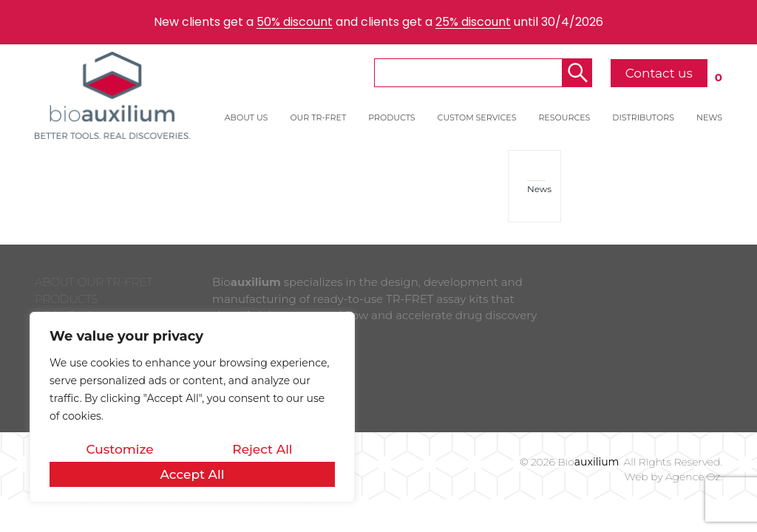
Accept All (192, 474)
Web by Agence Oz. (673, 477)
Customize (119, 449)
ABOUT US (247, 117)
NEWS (709, 117)
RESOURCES (564, 117)
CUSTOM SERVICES (477, 117)
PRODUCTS (391, 117)
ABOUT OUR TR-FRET (94, 282)
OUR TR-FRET (318, 117)
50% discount (295, 22)
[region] (192, 407)
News (536, 189)
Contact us (659, 73)
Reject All (262, 449)
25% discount (473, 22)
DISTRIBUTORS (643, 117)
